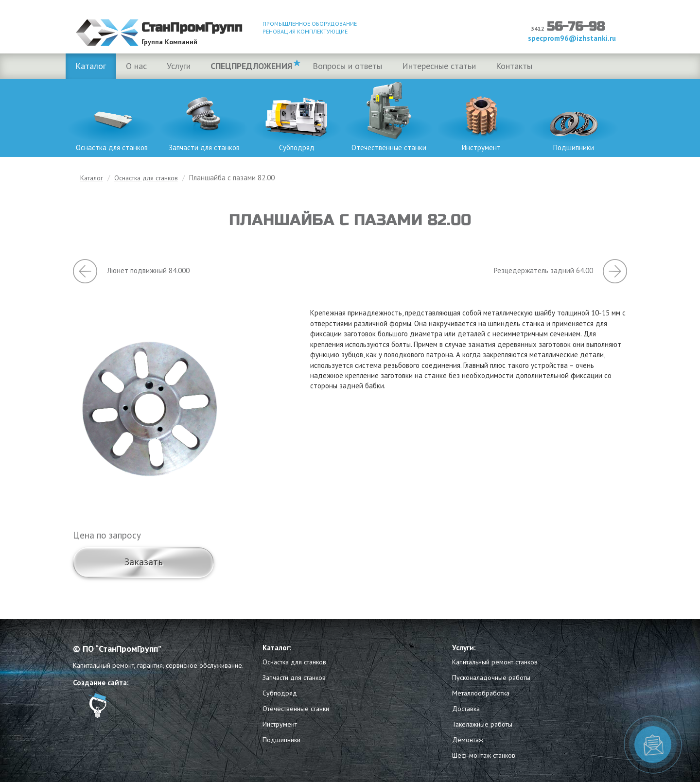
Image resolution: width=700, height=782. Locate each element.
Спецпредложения (252, 66)
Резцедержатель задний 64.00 (560, 271)
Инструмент (481, 115)
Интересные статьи (439, 66)
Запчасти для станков (204, 115)
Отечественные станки (389, 115)
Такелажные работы (482, 724)
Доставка (466, 709)
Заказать (144, 562)
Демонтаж (468, 740)
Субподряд (297, 115)
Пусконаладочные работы (491, 678)
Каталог (91, 66)
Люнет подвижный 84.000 (131, 271)
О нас (136, 66)
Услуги (179, 66)
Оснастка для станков (112, 115)
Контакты (514, 66)
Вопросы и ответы (347, 66)
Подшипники (574, 115)
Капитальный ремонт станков (495, 662)
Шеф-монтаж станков (484, 755)
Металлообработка (481, 693)
